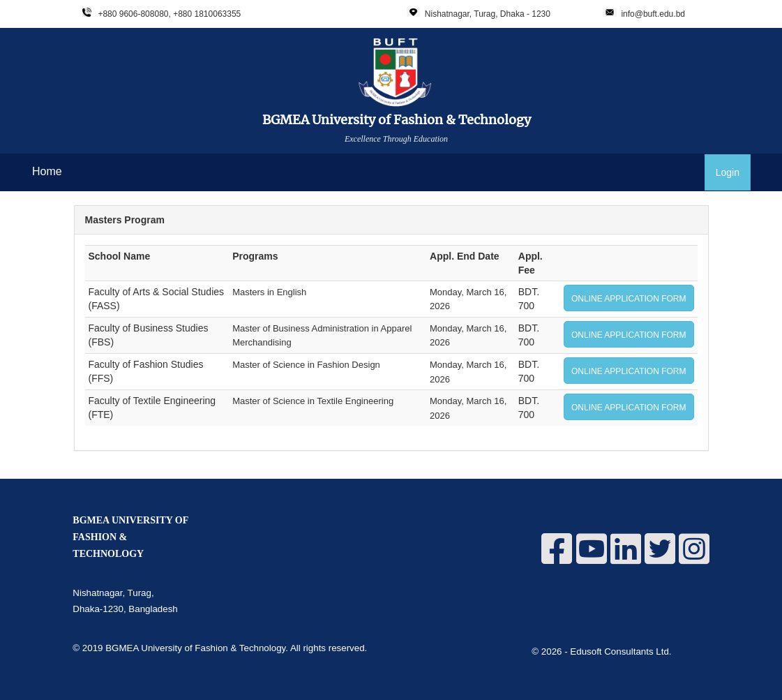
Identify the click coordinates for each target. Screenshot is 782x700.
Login (728, 172)
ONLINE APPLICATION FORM (629, 299)
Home (47, 171)
